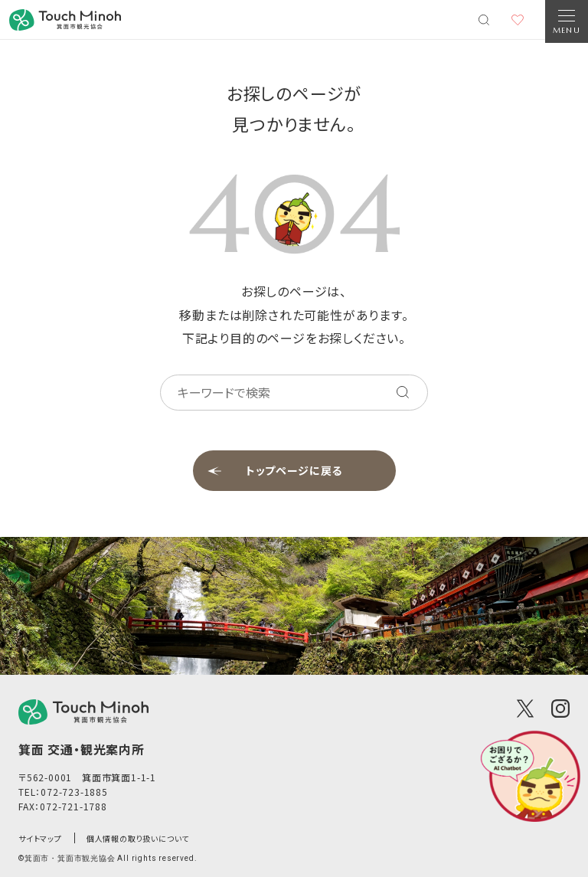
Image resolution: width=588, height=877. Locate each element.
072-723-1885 (74, 792)
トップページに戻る (294, 470)
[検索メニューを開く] (484, 20)
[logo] (83, 712)
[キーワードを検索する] (403, 392)
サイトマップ (40, 838)
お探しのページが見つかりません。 (294, 108)
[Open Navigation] (567, 21)
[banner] (65, 20)
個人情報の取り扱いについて (138, 838)
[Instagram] (560, 708)
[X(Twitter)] (525, 708)
